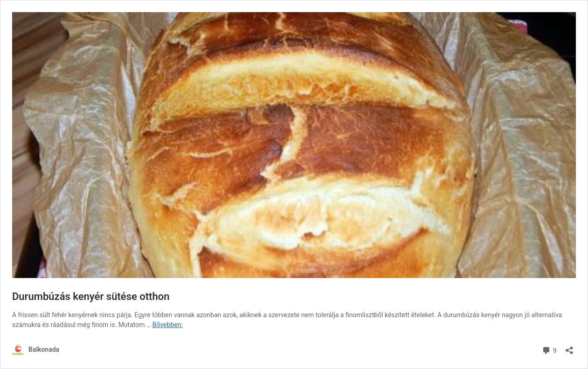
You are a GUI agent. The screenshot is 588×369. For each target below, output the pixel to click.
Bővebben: (168, 325)
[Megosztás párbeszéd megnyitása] (569, 347)
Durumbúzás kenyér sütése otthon (91, 296)
